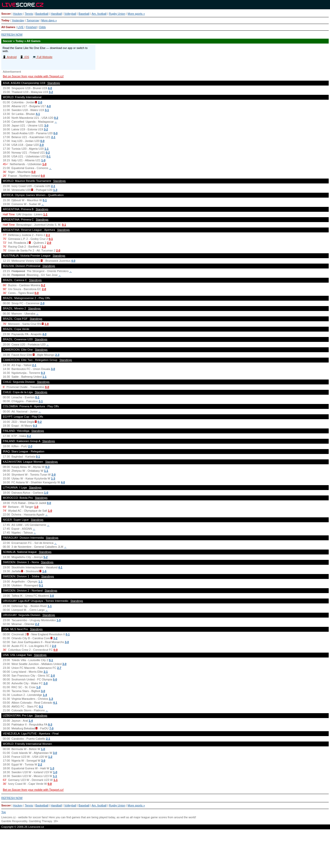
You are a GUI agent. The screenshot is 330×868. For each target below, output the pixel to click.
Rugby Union (117, 14)
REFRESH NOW (12, 35)
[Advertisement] (165, 851)
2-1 (53, 137)
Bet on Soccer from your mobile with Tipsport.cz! (33, 76)
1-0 (43, 160)
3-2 (51, 92)
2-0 (40, 102)
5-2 (46, 557)
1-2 (44, 247)
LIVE (21, 27)
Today (5, 20)
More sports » (136, 14)
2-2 (37, 624)
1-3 (55, 190)
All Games (8, 27)
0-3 (43, 373)
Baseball (84, 14)
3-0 (46, 125)
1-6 (44, 571)
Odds (42, 27)
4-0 (50, 88)
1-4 (45, 695)
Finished (31, 27)
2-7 (59, 668)
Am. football (99, 14)
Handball (56, 14)
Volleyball (70, 14)
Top (4, 812)
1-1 (47, 149)
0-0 (55, 133)
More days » (49, 20)
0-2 (56, 118)
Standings (54, 83)
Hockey (18, 14)
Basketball (42, 14)
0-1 (48, 156)
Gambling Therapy (40, 821)
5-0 (55, 679)
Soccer (6, 14)
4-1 (38, 114)
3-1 (47, 110)
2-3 (57, 355)
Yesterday (18, 20)
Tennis (29, 14)
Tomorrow (33, 20)
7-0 (52, 728)
